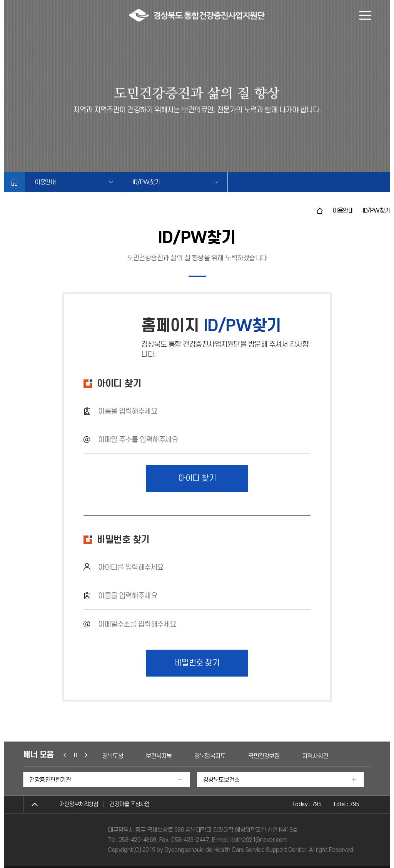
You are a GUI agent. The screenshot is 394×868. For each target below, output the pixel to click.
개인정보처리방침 (79, 804)
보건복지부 (159, 756)
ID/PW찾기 (146, 182)
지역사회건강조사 (323, 756)
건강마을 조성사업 (130, 804)
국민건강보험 (264, 756)
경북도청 (113, 756)
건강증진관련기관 (50, 780)
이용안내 (45, 182)
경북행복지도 (210, 756)
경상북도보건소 (221, 780)
